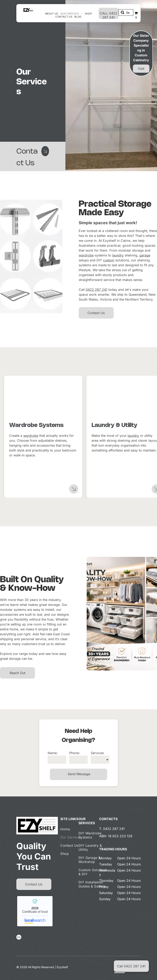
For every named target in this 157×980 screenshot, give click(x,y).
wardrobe (86, 255)
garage (145, 255)
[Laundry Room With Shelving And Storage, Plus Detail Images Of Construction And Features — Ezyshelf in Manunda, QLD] (31, 256)
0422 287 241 (96, 290)
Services (97, 753)
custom (109, 260)
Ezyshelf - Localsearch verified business (35, 911)
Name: (53, 753)
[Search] (126, 12)
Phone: (75, 753)
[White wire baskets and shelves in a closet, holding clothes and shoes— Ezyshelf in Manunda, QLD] (43, 399)
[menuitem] (52, 14)
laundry (118, 255)
